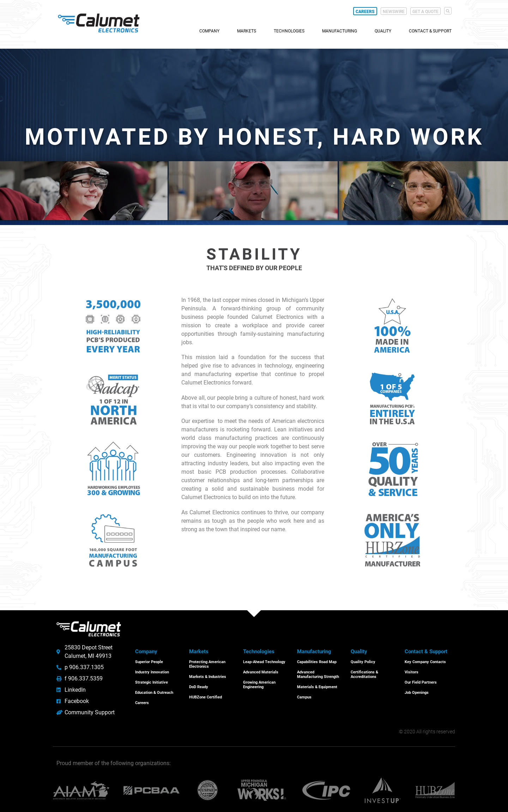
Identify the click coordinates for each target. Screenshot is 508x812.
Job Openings (417, 692)
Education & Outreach (154, 692)
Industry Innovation (152, 672)
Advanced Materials (261, 672)
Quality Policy (363, 662)
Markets (247, 31)
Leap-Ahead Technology (264, 662)
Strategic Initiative (152, 682)
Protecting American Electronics (207, 664)
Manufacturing (340, 31)
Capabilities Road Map (317, 662)
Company (209, 31)
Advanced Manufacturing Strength (318, 674)
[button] (448, 11)
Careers (142, 702)
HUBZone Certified (205, 696)
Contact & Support (430, 31)
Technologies (289, 31)
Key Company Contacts (425, 662)
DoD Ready (199, 686)
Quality (383, 31)
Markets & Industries (208, 676)
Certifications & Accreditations (364, 674)
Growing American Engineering (259, 684)
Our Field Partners (421, 682)
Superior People (149, 662)
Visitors (412, 672)
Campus (304, 696)
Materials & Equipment (317, 686)
